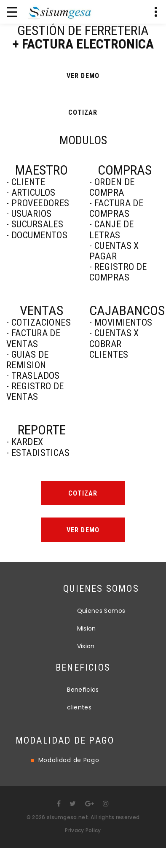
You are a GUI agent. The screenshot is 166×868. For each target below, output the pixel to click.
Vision (115, 646)
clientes (79, 698)
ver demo (83, 75)
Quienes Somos (131, 611)
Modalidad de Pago (39, 760)
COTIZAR (83, 112)
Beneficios (83, 680)
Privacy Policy (83, 830)
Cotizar (83, 493)
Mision (116, 628)
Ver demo (83, 530)
